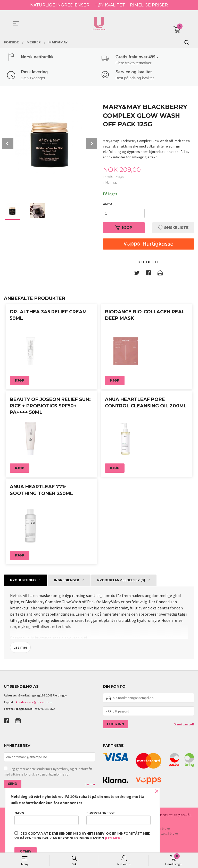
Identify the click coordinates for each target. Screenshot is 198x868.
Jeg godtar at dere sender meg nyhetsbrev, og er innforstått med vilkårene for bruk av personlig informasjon (48, 773)
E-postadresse (118, 818)
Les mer (20, 648)
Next (92, 144)
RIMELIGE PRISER (149, 5)
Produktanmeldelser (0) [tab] (121, 581)
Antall (110, 205)
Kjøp (124, 228)
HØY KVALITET (110, 5)
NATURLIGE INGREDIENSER (60, 5)
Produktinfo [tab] (23, 581)
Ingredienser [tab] (67, 581)
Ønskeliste (173, 228)
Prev (8, 144)
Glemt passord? (184, 725)
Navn (47, 818)
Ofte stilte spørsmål (173, 816)
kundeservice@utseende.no (35, 703)
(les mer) (113, 838)
